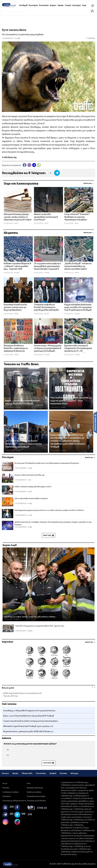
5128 (47, 314)
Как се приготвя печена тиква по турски (31, 498)
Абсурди (74, 773)
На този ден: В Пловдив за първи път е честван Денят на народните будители (47, 463)
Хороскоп (8, 642)
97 (29, 480)
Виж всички (88, 183)
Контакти (7, 796)
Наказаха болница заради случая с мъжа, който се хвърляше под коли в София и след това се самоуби (18, 217)
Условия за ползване (11, 792)
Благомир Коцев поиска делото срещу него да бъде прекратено (15, 308)
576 (46, 223)
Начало (5, 773)
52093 (18, 407)
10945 (77, 355)
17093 (47, 355)
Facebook (25, 165)
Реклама (6, 788)
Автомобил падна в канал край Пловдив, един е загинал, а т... (29, 726)
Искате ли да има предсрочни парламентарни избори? (30, 744)
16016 (47, 273)
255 (30, 492)
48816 (17, 619)
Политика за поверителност (14, 801)
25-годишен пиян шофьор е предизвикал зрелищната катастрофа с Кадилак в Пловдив (47, 266)
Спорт (68, 5)
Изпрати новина (95, 422)
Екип (29, 783)
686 (16, 314)
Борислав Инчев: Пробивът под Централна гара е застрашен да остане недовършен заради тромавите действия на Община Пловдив (68, 441)
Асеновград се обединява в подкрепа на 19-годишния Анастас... (30, 711)
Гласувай (48, 763)
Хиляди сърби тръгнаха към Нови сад (29, 475)
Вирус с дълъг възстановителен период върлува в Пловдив (22, 402)
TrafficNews (91, 38)
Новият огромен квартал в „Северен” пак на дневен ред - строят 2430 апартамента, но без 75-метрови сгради (17, 266)
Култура (77, 5)
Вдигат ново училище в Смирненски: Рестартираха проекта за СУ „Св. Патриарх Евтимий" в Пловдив (78, 349)
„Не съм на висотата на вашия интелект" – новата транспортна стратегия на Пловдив (23, 444)
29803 (18, 451)
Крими (61, 5)
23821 (30, 631)
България (33, 5)
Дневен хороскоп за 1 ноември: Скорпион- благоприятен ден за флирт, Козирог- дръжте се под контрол (53, 523)
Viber (29, 165)
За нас (5, 783)
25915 (77, 314)
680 (30, 527)
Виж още (49, 535)
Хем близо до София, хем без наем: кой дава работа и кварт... (31, 617)
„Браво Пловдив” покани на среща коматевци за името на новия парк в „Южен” (78, 266)
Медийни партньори (35, 788)
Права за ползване (34, 792)
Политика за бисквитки (36, 801)
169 (30, 468)
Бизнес (53, 5)
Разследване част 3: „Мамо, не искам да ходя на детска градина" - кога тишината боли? (71, 401)
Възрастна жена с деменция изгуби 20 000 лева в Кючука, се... (29, 731)
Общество (27, 773)
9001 (63, 407)
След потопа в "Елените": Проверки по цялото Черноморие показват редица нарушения (77, 217)
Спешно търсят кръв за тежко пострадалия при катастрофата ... (31, 721)
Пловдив (23, 5)
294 (30, 515)
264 (30, 503)
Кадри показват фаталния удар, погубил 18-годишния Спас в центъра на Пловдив (78, 308)
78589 (63, 451)
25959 (17, 273)
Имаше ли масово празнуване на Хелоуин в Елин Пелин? (46, 217)
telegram (34, 165)
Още (84, 5)
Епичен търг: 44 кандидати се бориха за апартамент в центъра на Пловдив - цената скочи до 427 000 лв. (48, 349)
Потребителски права (36, 796)
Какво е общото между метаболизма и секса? (33, 487)
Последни (8, 457)
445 (77, 223)
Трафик (53, 773)
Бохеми (63, 773)
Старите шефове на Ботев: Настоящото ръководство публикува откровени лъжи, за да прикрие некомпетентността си (46, 308)
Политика (44, 5)
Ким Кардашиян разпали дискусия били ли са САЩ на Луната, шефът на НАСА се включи (49, 510)
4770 (77, 273)
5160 (16, 355)
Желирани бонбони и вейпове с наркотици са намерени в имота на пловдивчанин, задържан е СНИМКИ (17, 349)
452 (16, 223)
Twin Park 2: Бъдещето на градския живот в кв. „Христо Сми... (40, 626)
